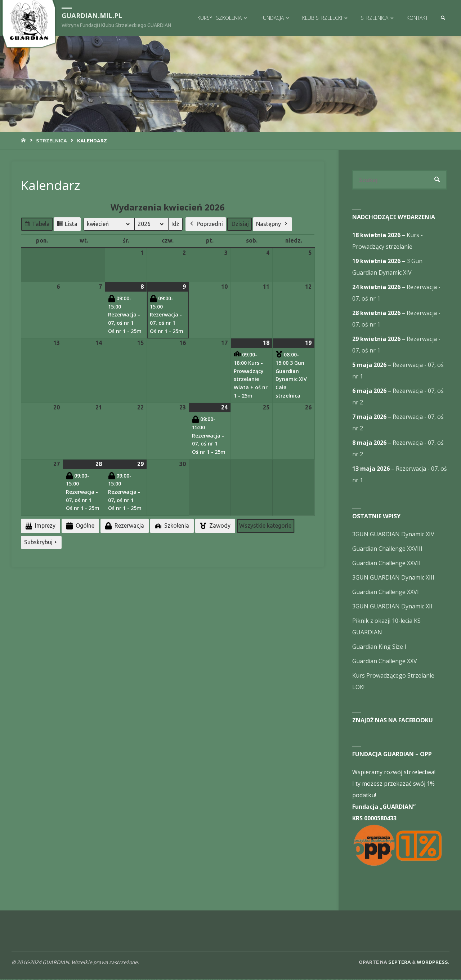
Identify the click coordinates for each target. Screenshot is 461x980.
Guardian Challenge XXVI (386, 593)
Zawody (214, 526)
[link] (442, 18)
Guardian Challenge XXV (385, 662)
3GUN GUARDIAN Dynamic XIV (393, 535)
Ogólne (80, 526)
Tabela (37, 225)
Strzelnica (52, 141)
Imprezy (40, 526)
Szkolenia (171, 526)
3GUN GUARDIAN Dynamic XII (392, 607)
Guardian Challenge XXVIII (387, 549)
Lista (67, 225)
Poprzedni (206, 224)
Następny (272, 224)
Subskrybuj (41, 542)
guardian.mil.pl (93, 15)
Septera (399, 963)
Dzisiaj (240, 224)
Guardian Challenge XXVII (386, 564)
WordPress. (433, 963)
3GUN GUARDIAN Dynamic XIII (393, 578)
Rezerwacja (124, 526)
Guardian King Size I (379, 647)
